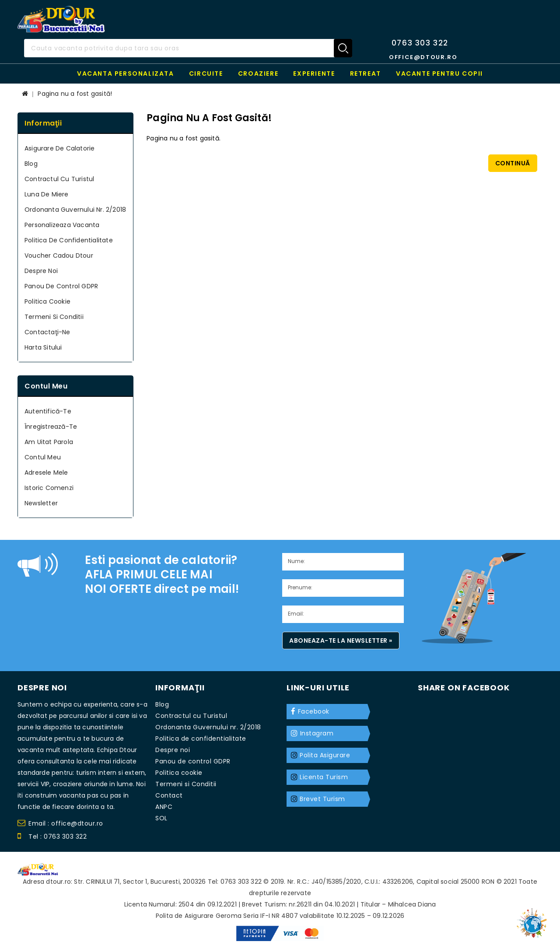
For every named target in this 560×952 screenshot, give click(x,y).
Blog (31, 164)
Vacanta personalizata (126, 73)
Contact (169, 795)
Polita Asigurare (325, 755)
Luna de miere (47, 194)
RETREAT (366, 73)
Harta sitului (43, 347)
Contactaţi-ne (47, 332)
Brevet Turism (322, 799)
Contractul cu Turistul (59, 179)
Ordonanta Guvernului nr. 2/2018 (75, 210)
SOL (161, 818)
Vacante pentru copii (439, 73)
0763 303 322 (420, 43)
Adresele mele (46, 472)
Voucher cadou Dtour (59, 255)
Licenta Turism (324, 777)
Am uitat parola (49, 442)
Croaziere (258, 73)
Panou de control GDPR (61, 286)
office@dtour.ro (423, 57)
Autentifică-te (48, 411)
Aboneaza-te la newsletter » (341, 640)
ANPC (164, 807)
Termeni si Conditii (54, 317)
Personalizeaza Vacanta (62, 225)
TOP (534, 919)
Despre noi (41, 271)
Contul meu (43, 457)
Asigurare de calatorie (59, 148)
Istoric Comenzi (49, 488)
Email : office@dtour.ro (60, 824)
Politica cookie (47, 301)
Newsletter (41, 503)
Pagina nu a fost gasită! (75, 94)
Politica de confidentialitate (69, 240)
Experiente (314, 73)
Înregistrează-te (51, 427)
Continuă (513, 163)
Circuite (206, 73)
